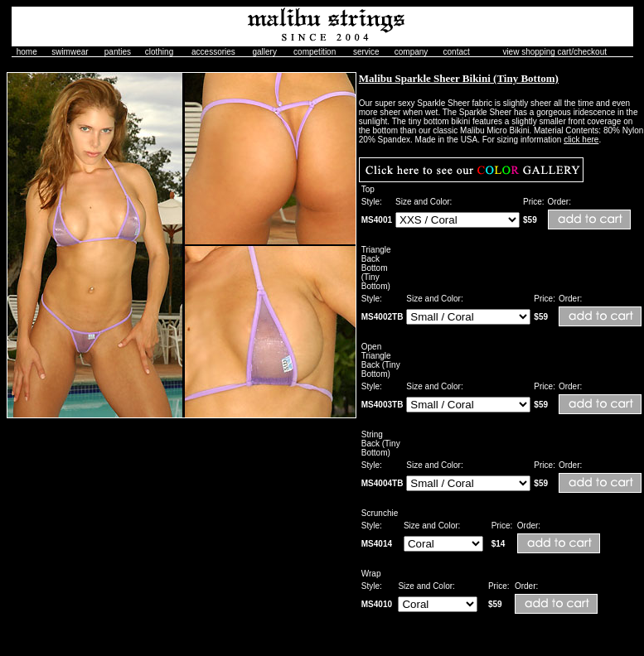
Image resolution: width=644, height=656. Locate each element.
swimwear (70, 52)
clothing (159, 52)
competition (315, 52)
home (27, 52)
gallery (264, 52)
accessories (213, 52)
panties (118, 52)
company (412, 52)
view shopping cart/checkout (554, 52)
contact (457, 52)
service (366, 52)
